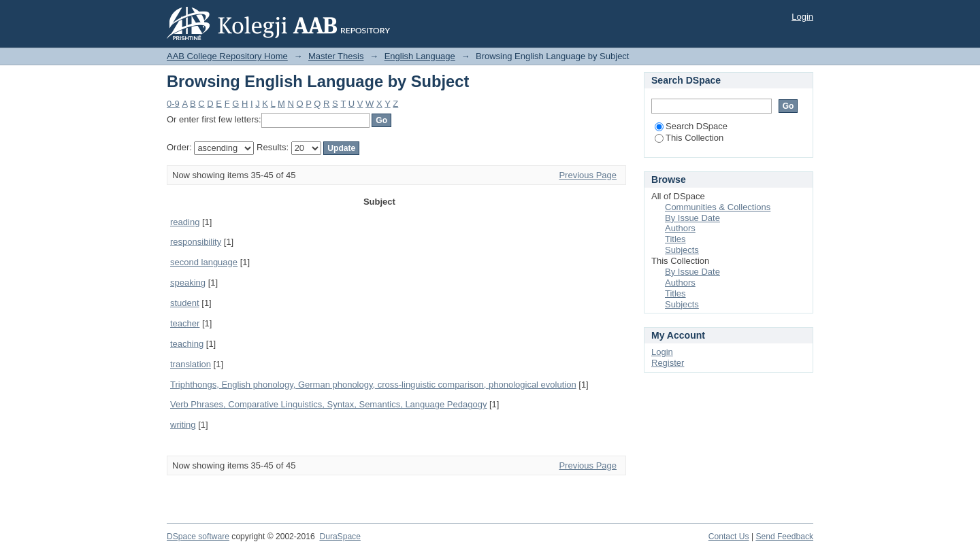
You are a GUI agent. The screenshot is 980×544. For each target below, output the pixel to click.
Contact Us (729, 537)
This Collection (689, 138)
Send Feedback (784, 537)
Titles (675, 239)
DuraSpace (340, 537)
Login (802, 17)
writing (183, 425)
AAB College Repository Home (227, 56)
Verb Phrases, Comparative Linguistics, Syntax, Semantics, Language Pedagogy (328, 404)
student (185, 303)
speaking (188, 283)
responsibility (196, 242)
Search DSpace (691, 126)
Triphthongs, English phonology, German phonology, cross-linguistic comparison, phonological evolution (373, 385)
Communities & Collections (718, 207)
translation (191, 364)
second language (204, 262)
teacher (185, 323)
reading (185, 222)
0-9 (173, 104)
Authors (680, 228)
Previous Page (588, 175)
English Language (420, 56)
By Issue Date (692, 218)
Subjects (682, 250)
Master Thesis (336, 56)
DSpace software (198, 537)
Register (668, 363)
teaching (187, 344)
